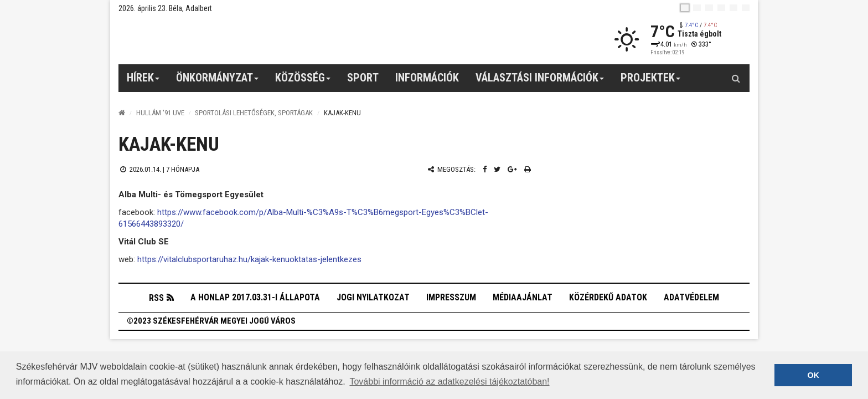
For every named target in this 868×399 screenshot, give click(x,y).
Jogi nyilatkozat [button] (373, 297)
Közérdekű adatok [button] (608, 297)
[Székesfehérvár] (220, 39)
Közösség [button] (303, 81)
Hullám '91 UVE (160, 113)
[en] (697, 8)
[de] (721, 8)
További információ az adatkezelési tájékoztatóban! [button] (449, 382)
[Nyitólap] (122, 113)
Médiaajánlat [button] (523, 297)
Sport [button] (363, 78)
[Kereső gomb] (736, 78)
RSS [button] (156, 298)
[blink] (746, 8)
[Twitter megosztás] (497, 169)
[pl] (709, 8)
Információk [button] (427, 78)
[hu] (685, 8)
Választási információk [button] (540, 81)
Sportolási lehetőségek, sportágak (254, 113)
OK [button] (813, 375)
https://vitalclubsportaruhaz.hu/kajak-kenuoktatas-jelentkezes (249, 259)
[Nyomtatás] (528, 169)
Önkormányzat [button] (218, 81)
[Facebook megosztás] (485, 169)
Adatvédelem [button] (691, 297)
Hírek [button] (143, 81)
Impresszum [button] (451, 297)
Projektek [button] (651, 81)
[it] (733, 8)
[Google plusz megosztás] (512, 169)
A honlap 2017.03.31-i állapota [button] (255, 297)
